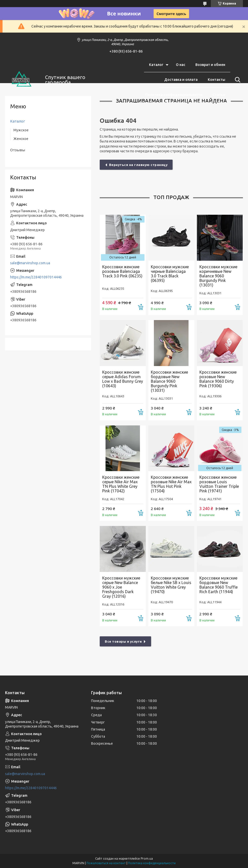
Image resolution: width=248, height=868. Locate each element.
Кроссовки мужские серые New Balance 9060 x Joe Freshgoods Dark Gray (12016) (121, 587)
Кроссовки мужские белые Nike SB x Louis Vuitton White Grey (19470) (171, 585)
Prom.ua (147, 859)
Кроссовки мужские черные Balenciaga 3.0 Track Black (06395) (170, 274)
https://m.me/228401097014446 (36, 277)
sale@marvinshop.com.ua (30, 263)
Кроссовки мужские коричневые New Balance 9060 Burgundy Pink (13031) (218, 276)
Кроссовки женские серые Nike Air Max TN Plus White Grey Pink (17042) (121, 484)
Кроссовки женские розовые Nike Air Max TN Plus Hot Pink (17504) (171, 484)
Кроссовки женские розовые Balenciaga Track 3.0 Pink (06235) (122, 271)
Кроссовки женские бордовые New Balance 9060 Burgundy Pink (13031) (169, 381)
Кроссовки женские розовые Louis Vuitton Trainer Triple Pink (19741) (219, 484)
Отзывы (18, 150)
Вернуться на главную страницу (138, 165)
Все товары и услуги (123, 641)
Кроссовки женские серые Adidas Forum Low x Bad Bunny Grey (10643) (123, 379)
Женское (21, 139)
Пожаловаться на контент (106, 863)
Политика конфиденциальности (174, 95)
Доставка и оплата (181, 80)
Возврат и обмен (210, 65)
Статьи (219, 95)
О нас (181, 65)
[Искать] (237, 80)
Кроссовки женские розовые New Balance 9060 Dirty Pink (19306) (218, 379)
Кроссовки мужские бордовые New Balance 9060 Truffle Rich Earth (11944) (219, 585)
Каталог (156, 65)
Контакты (216, 80)
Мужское (21, 130)
